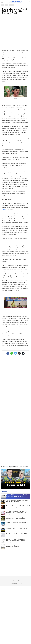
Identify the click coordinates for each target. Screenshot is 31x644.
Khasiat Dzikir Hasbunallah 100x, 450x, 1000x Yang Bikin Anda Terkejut (17, 496)
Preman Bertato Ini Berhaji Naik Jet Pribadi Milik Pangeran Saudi (15, 11)
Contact (15, 581)
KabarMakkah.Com (18, 583)
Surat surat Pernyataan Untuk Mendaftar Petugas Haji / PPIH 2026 (16, 546)
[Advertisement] (16, 32)
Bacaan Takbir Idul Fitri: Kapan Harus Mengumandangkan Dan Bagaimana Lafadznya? (16, 541)
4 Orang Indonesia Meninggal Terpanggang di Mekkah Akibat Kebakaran (18, 501)
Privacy (20, 581)
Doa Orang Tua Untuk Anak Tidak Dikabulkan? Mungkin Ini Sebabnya (18, 506)
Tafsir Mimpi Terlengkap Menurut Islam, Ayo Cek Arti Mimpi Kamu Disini (17, 523)
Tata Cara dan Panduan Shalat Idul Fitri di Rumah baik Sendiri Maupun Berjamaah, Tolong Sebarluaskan (17, 513)
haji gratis (5, 209)
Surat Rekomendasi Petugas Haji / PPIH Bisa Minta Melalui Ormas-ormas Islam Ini (17, 534)
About (10, 581)
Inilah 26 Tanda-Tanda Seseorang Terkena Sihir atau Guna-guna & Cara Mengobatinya (18, 518)
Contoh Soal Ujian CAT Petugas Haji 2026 (15, 467)
